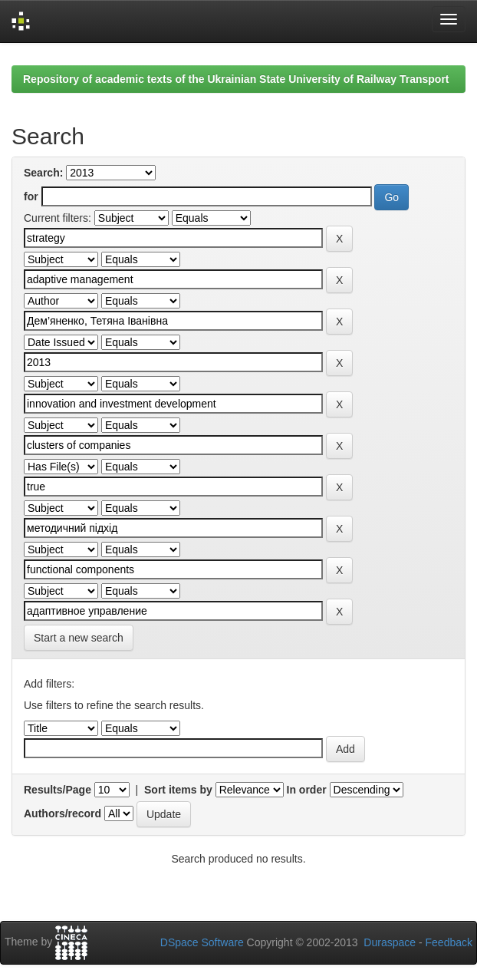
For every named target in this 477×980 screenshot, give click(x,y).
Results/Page (58, 790)
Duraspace (390, 942)
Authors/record (63, 813)
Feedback (449, 942)
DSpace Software (202, 942)
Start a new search (79, 638)
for (31, 196)
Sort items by (178, 790)
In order (307, 790)
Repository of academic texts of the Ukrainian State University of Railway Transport (236, 79)
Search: (43, 173)
